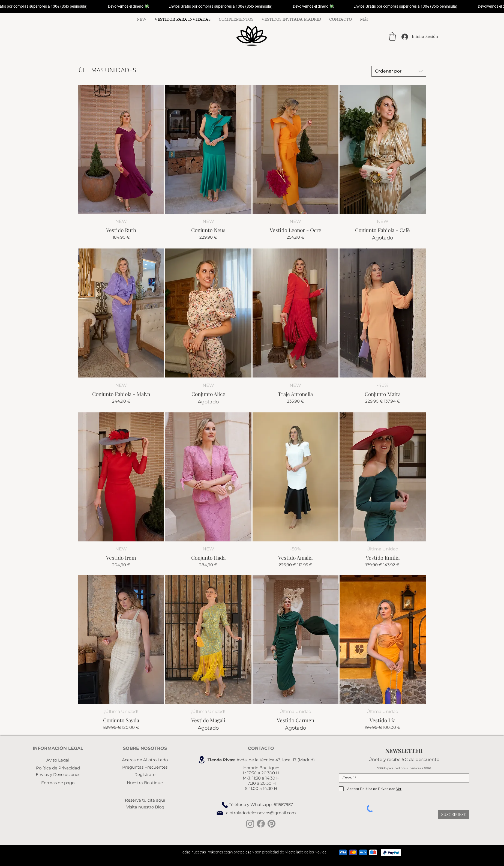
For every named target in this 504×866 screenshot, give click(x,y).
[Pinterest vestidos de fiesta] (271, 824)
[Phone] (225, 805)
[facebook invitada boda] (261, 824)
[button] (392, 37)
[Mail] (220, 813)
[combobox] (399, 71)
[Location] (202, 760)
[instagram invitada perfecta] (250, 824)
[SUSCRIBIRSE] (454, 815)
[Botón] (252, 36)
